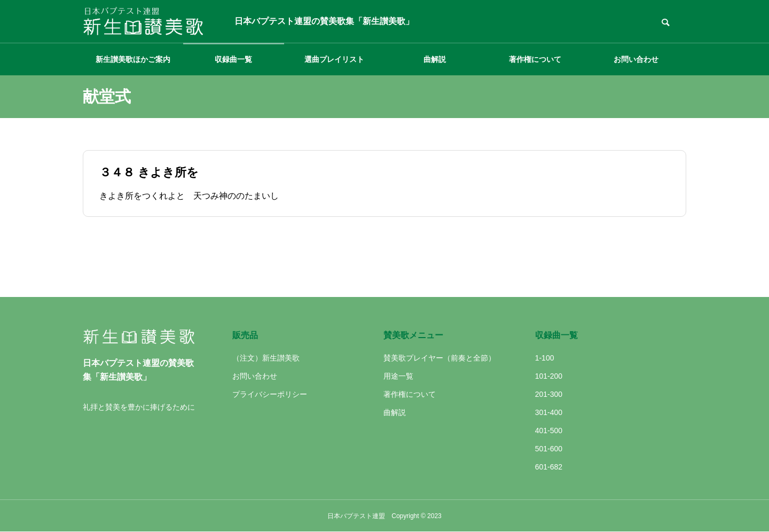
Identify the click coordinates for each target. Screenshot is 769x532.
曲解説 (435, 59)
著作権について (535, 59)
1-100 (545, 358)
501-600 (549, 449)
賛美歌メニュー (413, 335)
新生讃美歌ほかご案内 (133, 59)
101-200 (549, 376)
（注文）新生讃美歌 (266, 358)
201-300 (549, 394)
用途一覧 (398, 376)
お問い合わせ (636, 59)
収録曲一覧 (233, 59)
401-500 (549, 431)
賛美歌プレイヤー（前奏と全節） (440, 358)
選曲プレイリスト (334, 59)
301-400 (549, 412)
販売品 (245, 335)
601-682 (549, 467)
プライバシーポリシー (270, 394)
